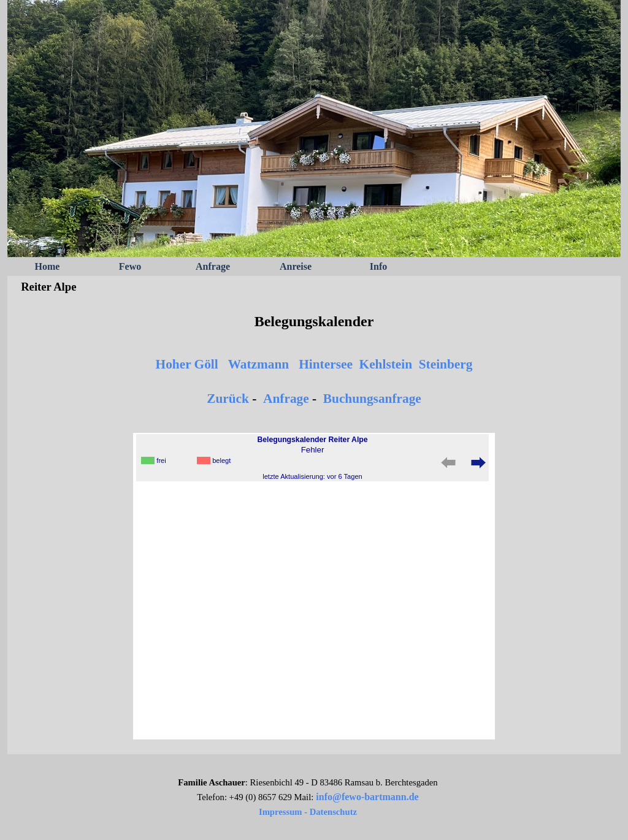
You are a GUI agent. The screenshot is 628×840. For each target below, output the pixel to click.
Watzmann (259, 364)
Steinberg (446, 364)
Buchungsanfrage (372, 399)
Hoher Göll (187, 364)
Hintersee (326, 364)
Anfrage (213, 266)
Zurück (228, 399)
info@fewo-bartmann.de (367, 797)
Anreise (296, 266)
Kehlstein (386, 364)
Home (48, 266)
